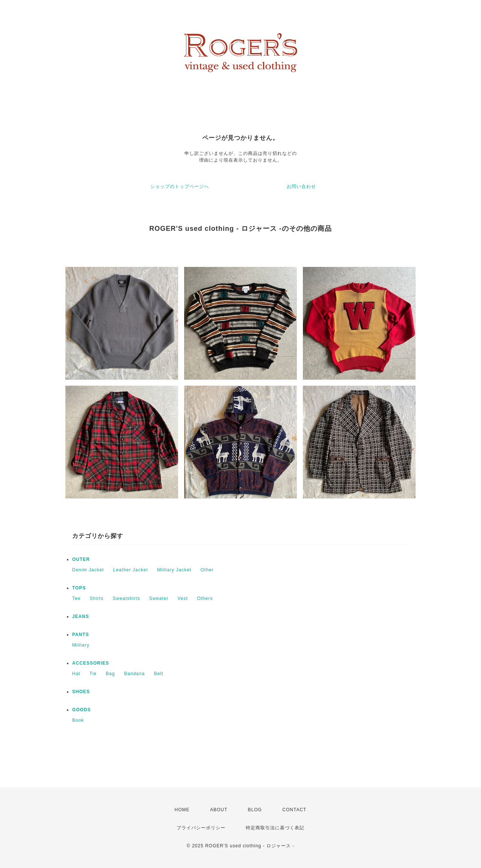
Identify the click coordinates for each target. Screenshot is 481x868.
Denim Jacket (88, 570)
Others (205, 598)
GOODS (82, 710)
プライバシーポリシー (201, 828)
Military (81, 645)
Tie (93, 674)
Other (207, 570)
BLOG (255, 810)
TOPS (79, 588)
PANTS (81, 635)
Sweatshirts (126, 598)
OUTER (81, 559)
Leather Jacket (131, 570)
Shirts (97, 598)
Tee (76, 598)
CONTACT (294, 810)
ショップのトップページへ (180, 186)
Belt (159, 674)
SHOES (81, 692)
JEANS (81, 617)
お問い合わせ (301, 186)
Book (78, 720)
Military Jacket (174, 570)
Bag (110, 674)
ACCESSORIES (91, 663)
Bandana (134, 674)
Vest (182, 598)
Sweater (159, 598)
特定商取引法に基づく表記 (275, 828)
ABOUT (219, 810)
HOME (182, 810)
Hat (76, 674)
